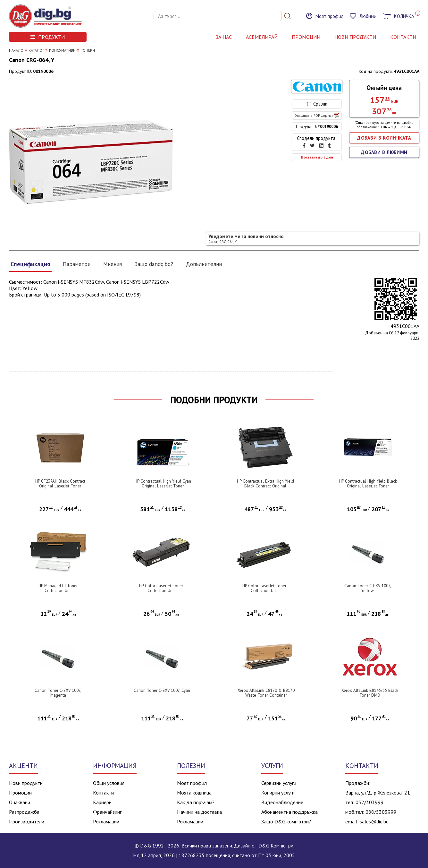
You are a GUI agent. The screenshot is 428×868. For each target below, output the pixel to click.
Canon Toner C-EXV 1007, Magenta (58, 693)
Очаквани (20, 802)
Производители (27, 821)
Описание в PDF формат (317, 116)
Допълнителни (204, 264)
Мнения (113, 264)
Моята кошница (194, 793)
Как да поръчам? (196, 802)
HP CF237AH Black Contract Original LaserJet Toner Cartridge (60, 486)
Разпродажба (24, 812)
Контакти (103, 793)
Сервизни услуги (279, 783)
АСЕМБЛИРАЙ (262, 37)
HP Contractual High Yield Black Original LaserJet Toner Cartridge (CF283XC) (368, 486)
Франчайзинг (107, 812)
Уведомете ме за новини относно (246, 239)
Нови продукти (26, 783)
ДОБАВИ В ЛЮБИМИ (384, 152)
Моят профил (192, 783)
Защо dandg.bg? (154, 264)
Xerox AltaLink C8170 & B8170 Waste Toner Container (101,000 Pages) (266, 695)
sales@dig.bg (374, 821)
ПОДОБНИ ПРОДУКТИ (214, 400)
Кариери (102, 802)
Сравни (317, 104)
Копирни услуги (278, 793)
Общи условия (109, 783)
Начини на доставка (199, 812)
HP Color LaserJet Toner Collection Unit (161, 588)
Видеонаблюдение (282, 802)
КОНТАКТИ (403, 37)
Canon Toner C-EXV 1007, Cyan (162, 690)
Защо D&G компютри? (286, 821)
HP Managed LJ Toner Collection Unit (58, 588)
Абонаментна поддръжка (290, 812)
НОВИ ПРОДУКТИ (355, 37)
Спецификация (30, 264)
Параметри (77, 264)
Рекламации (106, 821)
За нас (224, 37)
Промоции (306, 37)
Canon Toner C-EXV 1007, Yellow (368, 588)
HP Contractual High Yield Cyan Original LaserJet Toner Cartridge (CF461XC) (163, 486)
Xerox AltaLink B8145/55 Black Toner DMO (370, 693)
